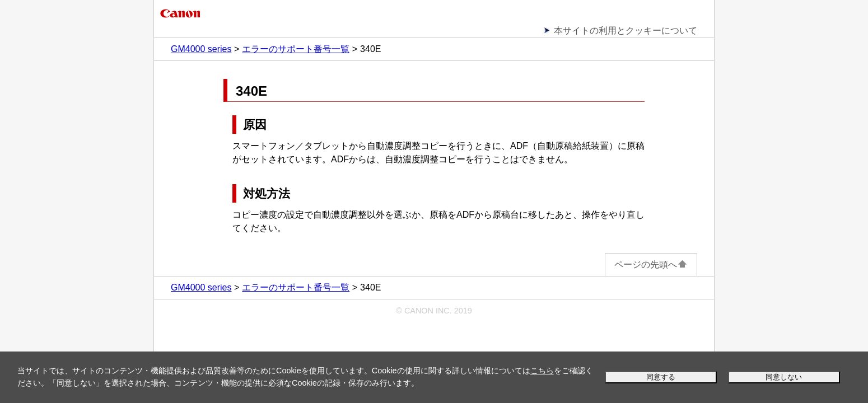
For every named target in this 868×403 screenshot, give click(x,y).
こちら (542, 371)
